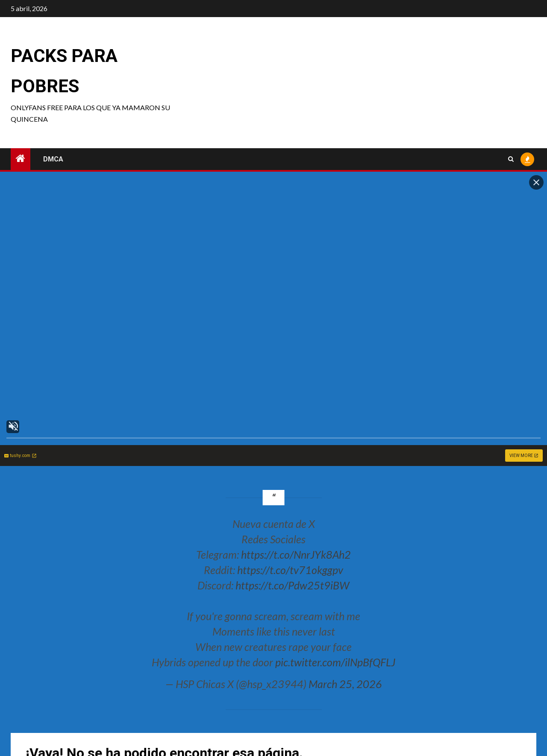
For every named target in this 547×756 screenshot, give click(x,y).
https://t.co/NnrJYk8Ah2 (296, 554)
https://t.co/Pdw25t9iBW (293, 585)
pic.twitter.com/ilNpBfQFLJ (335, 662)
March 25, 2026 (345, 684)
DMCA (53, 159)
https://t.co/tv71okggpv (290, 570)
